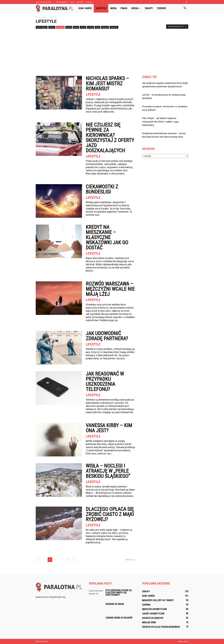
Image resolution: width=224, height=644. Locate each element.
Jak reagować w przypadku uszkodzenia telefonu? (105, 382)
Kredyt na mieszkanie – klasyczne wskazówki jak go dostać (107, 237)
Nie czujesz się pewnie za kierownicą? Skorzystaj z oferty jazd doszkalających (110, 138)
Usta (97, 27)
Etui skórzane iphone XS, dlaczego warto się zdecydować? (119, 593)
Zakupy (149, 8)
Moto (76, 27)
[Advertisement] (112, 51)
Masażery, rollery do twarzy (158, 600)
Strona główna (62, 2)
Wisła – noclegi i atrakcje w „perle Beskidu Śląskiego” (108, 471)
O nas (72, 2)
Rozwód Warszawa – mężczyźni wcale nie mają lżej (110, 289)
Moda (113, 8)
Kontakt (89, 2)
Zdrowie (161, 8)
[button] (185, 8)
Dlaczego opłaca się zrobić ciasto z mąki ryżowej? (110, 514)
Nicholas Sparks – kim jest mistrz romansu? (107, 84)
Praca (124, 8)
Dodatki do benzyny (153, 618)
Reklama (80, 2)
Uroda (136, 8)
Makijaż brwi (149, 622)
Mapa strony (183, 641)
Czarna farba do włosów (119, 618)
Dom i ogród (85, 8)
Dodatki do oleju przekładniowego (161, 627)
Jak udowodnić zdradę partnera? (107, 336)
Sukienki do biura (115, 604)
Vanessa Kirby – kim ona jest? (109, 428)
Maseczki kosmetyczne (154, 609)
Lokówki (146, 605)
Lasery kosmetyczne (153, 614)
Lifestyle (101, 8)
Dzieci (52, 27)
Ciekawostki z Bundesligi (102, 189)
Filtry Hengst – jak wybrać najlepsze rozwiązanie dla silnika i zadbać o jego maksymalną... (160, 122)
